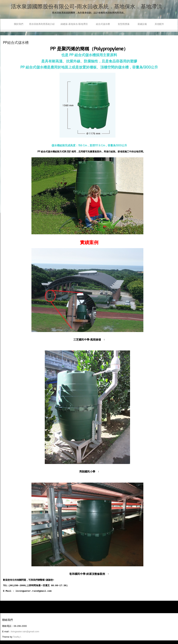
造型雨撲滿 (125, 24)
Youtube (3, 46)
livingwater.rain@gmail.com (25, 631)
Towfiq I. (17, 637)
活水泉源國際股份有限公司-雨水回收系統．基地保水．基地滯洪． (89, 7)
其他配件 (159, 24)
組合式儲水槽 (104, 24)
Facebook (3, 40)
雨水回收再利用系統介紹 (42, 24)
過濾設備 (143, 24)
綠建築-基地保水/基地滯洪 (75, 24)
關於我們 (19, 24)
